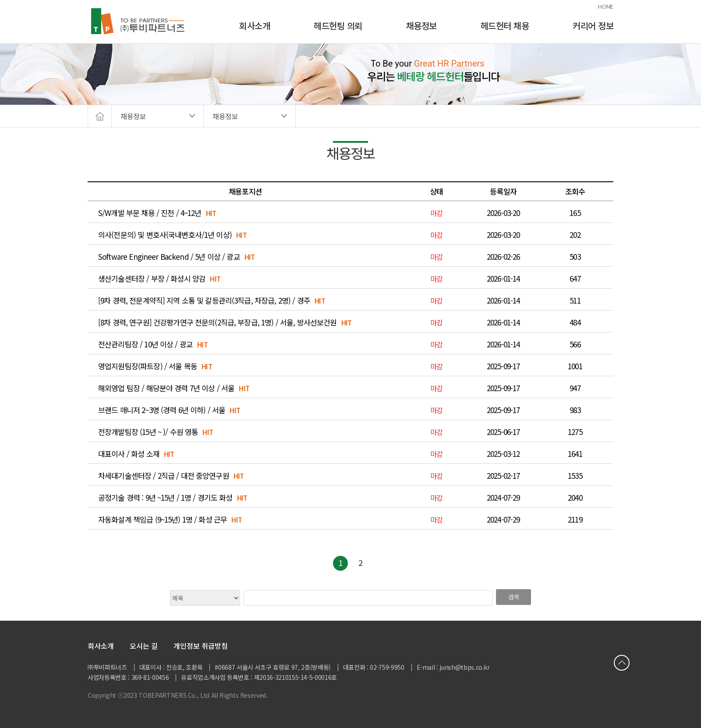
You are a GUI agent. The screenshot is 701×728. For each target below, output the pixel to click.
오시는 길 (144, 646)
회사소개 (255, 26)
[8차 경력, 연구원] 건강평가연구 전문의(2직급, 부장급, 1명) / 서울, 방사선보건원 (218, 322)
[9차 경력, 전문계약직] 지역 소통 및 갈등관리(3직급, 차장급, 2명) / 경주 (204, 300)
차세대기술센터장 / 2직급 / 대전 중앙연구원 (164, 476)
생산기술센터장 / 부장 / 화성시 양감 (152, 279)
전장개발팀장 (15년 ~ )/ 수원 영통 (148, 432)
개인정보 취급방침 (201, 646)
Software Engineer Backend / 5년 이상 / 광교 (169, 257)
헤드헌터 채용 (505, 26)
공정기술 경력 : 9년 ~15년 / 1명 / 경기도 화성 (165, 498)
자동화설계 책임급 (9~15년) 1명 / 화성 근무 (163, 519)
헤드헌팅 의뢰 (338, 26)
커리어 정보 (593, 26)
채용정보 (421, 26)
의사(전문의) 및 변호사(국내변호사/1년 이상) (165, 235)
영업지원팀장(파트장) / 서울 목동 (148, 366)
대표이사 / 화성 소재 (129, 454)
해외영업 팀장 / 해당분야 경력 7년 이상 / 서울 (166, 388)
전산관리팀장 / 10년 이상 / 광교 (145, 344)
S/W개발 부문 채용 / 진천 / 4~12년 (150, 213)
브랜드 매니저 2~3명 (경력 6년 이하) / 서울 (162, 410)
